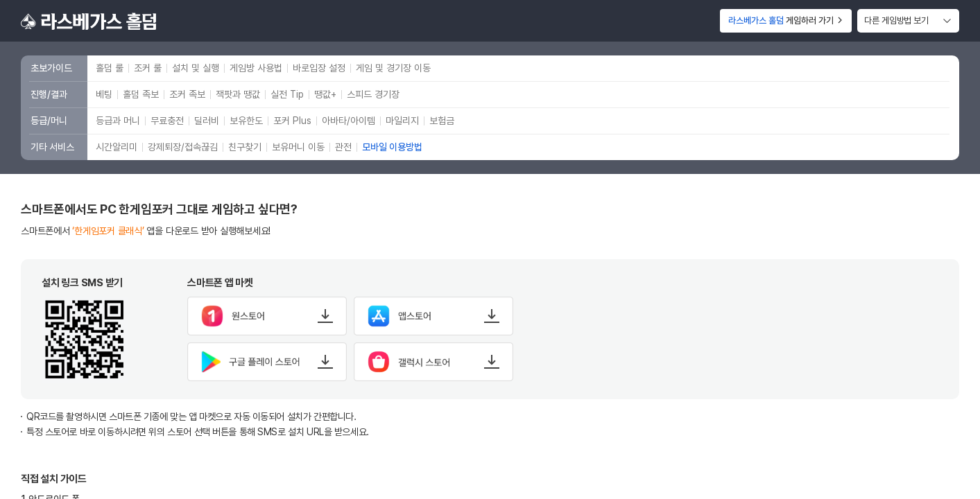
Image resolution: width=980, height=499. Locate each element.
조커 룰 (148, 68)
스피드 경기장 (373, 94)
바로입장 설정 (319, 68)
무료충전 (167, 121)
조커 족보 (187, 94)
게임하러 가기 (786, 20)
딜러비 (207, 121)
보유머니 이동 (298, 147)
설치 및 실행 (196, 68)
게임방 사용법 (256, 68)
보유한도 (246, 121)
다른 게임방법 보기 (896, 20)
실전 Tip (287, 94)
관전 (343, 147)
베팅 (104, 94)
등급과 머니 (118, 121)
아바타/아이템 (349, 121)
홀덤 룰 (110, 68)
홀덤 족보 (141, 94)
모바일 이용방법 (392, 147)
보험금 (442, 121)
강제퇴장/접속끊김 (183, 147)
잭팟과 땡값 (238, 94)
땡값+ (325, 94)
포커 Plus (292, 121)
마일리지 (402, 121)
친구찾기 (245, 147)
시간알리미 (117, 147)
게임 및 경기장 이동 (393, 68)
